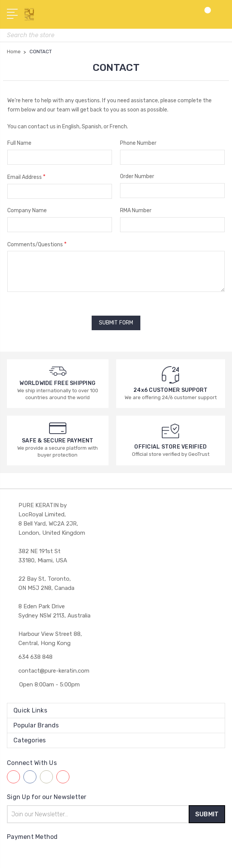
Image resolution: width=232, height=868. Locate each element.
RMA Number (136, 210)
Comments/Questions (37, 244)
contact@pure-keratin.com (54, 669)
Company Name (27, 210)
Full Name (19, 143)
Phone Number (138, 143)
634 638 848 (35, 655)
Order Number (137, 176)
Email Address (26, 177)
